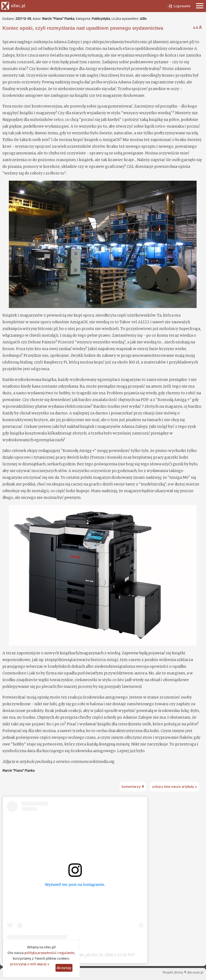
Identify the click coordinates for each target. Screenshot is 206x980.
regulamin (66, 953)
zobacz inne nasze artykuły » (174, 787)
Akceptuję (64, 968)
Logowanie (182, 6)
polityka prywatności (40, 953)
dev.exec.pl (195, 972)
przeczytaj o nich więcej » (30, 964)
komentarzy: (133, 787)
